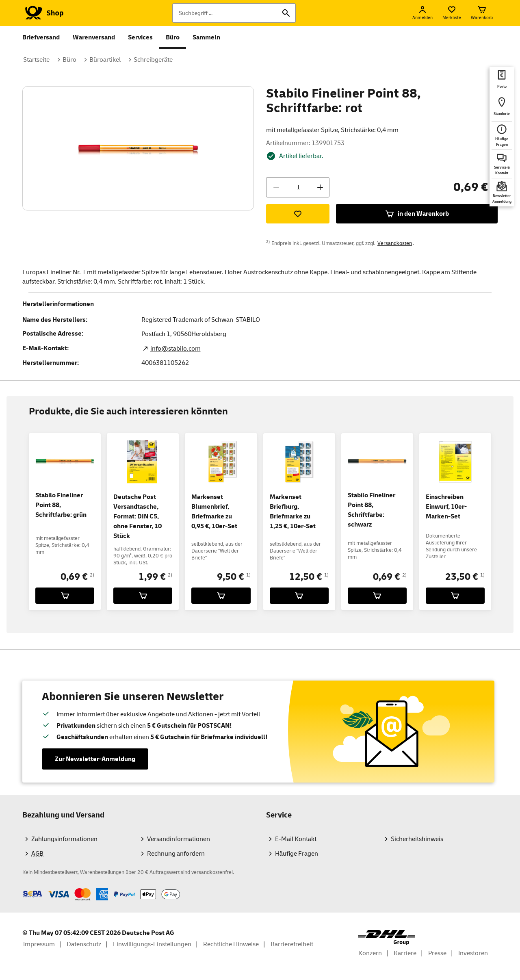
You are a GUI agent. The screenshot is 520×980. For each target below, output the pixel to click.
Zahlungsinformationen (64, 839)
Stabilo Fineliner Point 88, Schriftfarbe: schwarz (372, 510)
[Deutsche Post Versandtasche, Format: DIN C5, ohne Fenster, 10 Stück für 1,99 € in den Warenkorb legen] (143, 596)
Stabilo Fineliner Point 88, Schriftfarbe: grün (61, 505)
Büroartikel (105, 60)
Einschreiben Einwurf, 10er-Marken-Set (446, 507)
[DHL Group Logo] (386, 938)
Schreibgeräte (153, 60)
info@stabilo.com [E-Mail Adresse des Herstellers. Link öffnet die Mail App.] (175, 349)
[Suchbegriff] (234, 13)
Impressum (39, 944)
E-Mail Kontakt (296, 839)
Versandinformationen (179, 839)
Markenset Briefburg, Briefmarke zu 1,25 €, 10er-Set (293, 512)
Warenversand (94, 37)
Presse (437, 953)
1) (248, 575)
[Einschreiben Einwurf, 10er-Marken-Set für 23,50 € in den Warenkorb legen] (455, 596)
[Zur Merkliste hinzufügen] (298, 214)
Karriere (405, 953)
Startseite (36, 60)
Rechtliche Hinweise (231, 944)
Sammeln (206, 37)
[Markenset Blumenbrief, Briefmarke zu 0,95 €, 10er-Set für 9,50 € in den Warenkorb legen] (221, 596)
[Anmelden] (422, 13)
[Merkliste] (452, 13)
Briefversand (41, 37)
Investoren (473, 953)
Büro (173, 37)
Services (140, 37)
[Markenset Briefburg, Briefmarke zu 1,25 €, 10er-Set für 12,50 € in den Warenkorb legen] (299, 596)
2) (92, 575)
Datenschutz (84, 944)
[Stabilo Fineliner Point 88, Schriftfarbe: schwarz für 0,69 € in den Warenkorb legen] (377, 596)
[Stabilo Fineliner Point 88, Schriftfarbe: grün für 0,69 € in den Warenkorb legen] (65, 596)
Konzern (370, 953)
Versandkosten (395, 243)
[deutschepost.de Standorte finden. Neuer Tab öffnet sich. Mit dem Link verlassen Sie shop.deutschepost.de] (502, 108)
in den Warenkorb (417, 214)
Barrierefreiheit (292, 944)
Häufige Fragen (297, 854)
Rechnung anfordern (176, 854)
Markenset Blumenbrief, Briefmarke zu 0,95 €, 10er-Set (214, 512)
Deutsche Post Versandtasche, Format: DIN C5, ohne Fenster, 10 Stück (138, 516)
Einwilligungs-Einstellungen (152, 944)
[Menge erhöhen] (320, 187)
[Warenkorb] (482, 13)
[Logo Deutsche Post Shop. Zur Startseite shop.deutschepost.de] (43, 13)
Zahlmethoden (22, 888)
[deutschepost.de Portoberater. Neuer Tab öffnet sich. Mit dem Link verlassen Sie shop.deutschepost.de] (502, 80)
